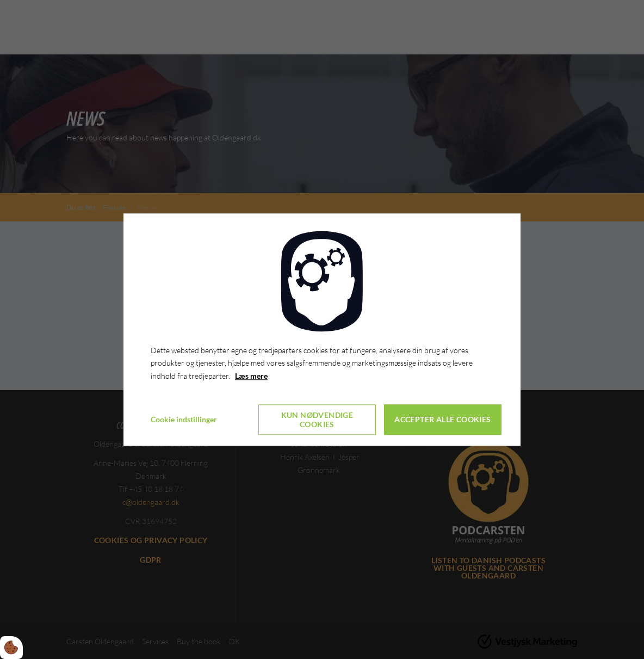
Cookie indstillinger (184, 419)
